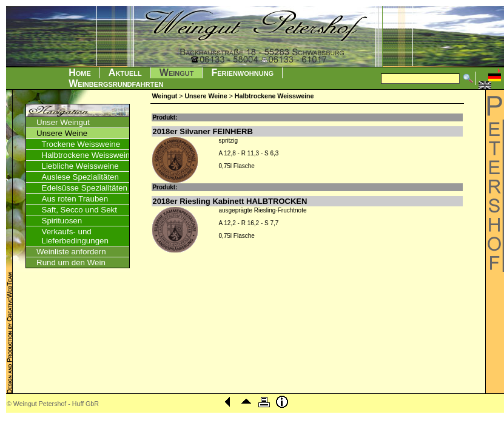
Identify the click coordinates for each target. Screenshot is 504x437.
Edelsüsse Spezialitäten (85, 188)
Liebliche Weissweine (80, 166)
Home (80, 73)
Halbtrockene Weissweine (88, 155)
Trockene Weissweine (81, 144)
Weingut (177, 73)
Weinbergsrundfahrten (116, 83)
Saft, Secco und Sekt (79, 210)
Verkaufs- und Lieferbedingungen (75, 236)
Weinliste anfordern (71, 252)
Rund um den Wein (71, 263)
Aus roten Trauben (75, 199)
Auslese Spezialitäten (80, 177)
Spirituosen (62, 221)
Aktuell (125, 73)
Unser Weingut (63, 122)
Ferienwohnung (242, 73)
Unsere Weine (62, 133)
